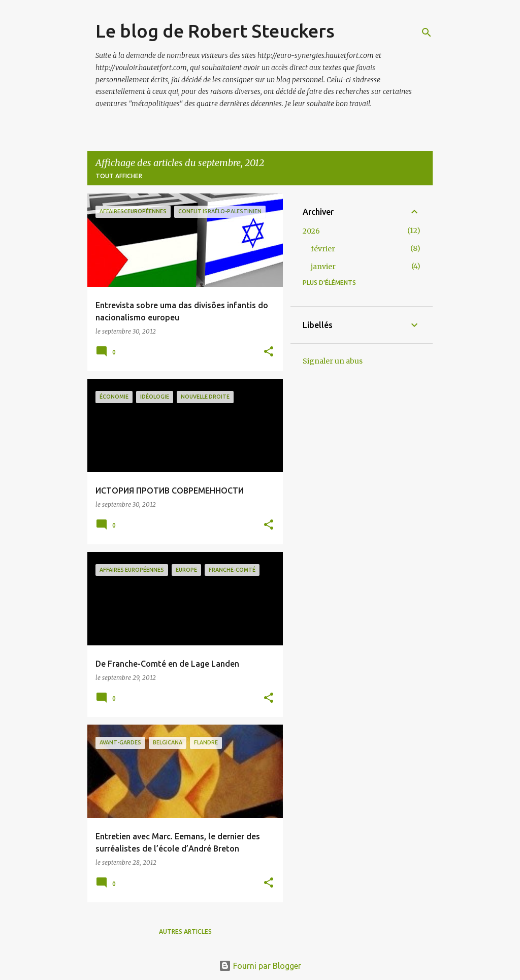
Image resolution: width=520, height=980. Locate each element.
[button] (269, 352)
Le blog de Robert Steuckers (215, 31)
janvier (323, 267)
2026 (311, 231)
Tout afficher (119, 176)
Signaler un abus (333, 361)
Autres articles (185, 932)
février (323, 249)
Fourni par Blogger (260, 966)
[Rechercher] (427, 32)
